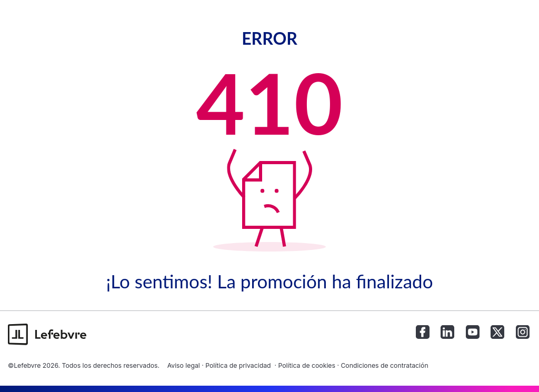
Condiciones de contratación (384, 365)
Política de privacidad (238, 365)
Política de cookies (307, 365)
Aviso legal (184, 365)
